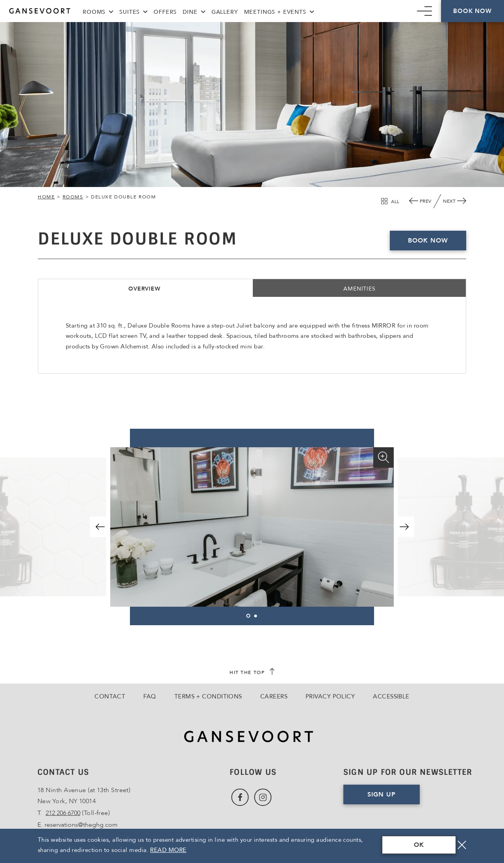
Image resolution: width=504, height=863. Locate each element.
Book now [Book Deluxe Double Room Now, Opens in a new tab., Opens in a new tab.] (428, 241)
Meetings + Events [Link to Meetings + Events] (275, 12)
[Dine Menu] (203, 11)
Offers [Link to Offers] (165, 12)
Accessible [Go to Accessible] (391, 696)
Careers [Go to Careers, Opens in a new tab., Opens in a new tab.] (274, 696)
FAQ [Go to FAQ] (150, 696)
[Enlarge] (384, 457)
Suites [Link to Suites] (130, 12)
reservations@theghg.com (81, 825)
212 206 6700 (63, 813)
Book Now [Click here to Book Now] (472, 11)
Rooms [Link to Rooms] (94, 12)
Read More (168, 850)
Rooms (73, 197)
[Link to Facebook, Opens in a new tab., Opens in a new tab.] (240, 797)
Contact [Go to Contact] (110, 696)
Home (46, 197)
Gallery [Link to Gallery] (225, 12)
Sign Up (394, 797)
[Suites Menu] (145, 11)
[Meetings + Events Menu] (312, 11)
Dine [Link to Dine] (190, 12)
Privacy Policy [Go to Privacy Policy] (330, 696)
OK (419, 845)
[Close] (462, 845)
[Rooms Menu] (111, 11)
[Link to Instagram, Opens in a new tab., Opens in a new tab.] (263, 797)
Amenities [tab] (359, 289)
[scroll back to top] (252, 672)
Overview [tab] (145, 289)
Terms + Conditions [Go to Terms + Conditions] (208, 696)
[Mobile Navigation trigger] (424, 11)
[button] (100, 527)
